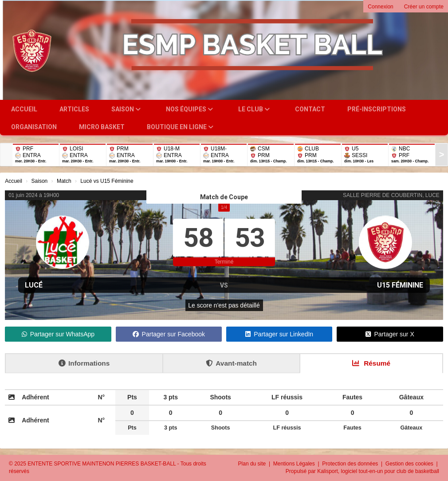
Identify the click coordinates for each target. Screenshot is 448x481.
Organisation (34, 127)
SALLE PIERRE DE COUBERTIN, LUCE (391, 195)
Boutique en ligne (180, 127)
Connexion (380, 7)
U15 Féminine (400, 285)
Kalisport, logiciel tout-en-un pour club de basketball (378, 471)
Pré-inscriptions (377, 109)
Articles (74, 109)
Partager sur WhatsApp (58, 334)
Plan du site (253, 464)
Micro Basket (102, 127)
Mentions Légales (295, 464)
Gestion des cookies (410, 464)
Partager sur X (390, 334)
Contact (310, 109)
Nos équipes (189, 109)
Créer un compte (424, 7)
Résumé (371, 363)
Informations (84, 363)
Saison (126, 109)
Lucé (34, 285)
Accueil (24, 109)
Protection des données (351, 464)
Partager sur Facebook (169, 334)
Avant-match (231, 363)
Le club (254, 109)
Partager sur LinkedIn (279, 334)
